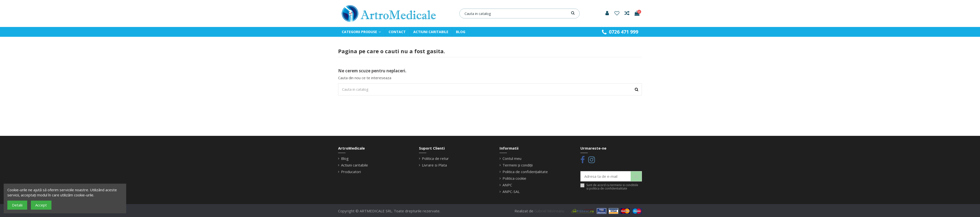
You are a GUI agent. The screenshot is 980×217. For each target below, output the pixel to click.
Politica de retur (435, 158)
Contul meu (512, 158)
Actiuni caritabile (355, 165)
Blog (345, 158)
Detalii (17, 205)
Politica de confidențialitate (525, 172)
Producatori (351, 172)
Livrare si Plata (434, 165)
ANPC (507, 185)
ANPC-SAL (511, 191)
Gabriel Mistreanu (549, 211)
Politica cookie (514, 178)
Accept (41, 205)
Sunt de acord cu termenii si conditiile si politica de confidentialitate (612, 187)
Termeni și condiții (518, 165)
